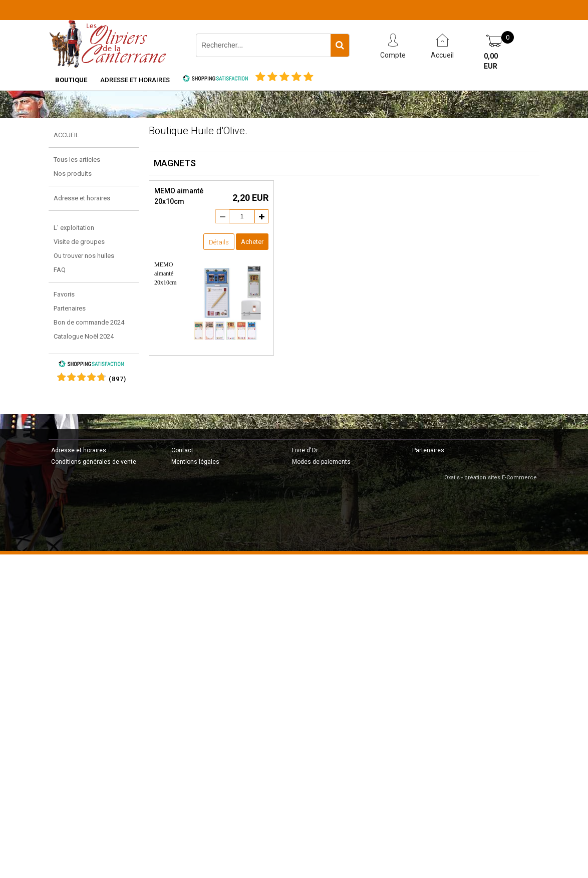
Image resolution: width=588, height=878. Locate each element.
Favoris (64, 294)
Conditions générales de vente (94, 462)
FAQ (60, 270)
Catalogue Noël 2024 (84, 336)
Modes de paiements (321, 462)
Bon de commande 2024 (89, 322)
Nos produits (73, 174)
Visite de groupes (79, 242)
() (117, 379)
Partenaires (70, 308)
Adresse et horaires (135, 80)
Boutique (71, 80)
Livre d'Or (305, 450)
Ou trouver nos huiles (84, 256)
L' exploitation (74, 228)
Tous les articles (77, 160)
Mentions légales (195, 462)
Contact (182, 450)
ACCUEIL (66, 135)
